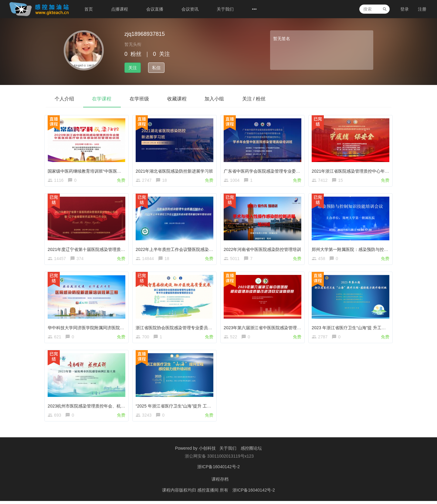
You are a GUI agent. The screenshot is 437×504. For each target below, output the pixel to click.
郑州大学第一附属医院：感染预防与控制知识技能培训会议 (368, 249)
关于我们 (225, 9)
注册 (422, 9)
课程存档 (220, 483)
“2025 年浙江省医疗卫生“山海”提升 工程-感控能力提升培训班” (195, 408)
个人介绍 (64, 99)
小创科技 (208, 452)
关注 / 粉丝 (254, 99)
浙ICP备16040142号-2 (218, 471)
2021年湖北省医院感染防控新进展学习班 (176, 170)
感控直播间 (208, 493)
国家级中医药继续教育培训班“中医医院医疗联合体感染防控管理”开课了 (117, 170)
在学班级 (140, 99)
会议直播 (155, 9)
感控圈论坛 (251, 452)
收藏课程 (177, 99)
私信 (156, 68)
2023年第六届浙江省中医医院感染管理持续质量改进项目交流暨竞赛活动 (293, 328)
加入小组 (215, 99)
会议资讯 (190, 9)
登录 (405, 9)
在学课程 (102, 99)
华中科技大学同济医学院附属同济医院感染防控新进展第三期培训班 (113, 328)
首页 (89, 9)
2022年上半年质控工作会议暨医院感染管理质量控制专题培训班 (197, 249)
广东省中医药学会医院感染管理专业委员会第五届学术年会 (280, 170)
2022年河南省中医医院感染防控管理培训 (264, 249)
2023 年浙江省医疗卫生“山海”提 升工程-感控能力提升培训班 (370, 328)
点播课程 (120, 9)
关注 (133, 68)
